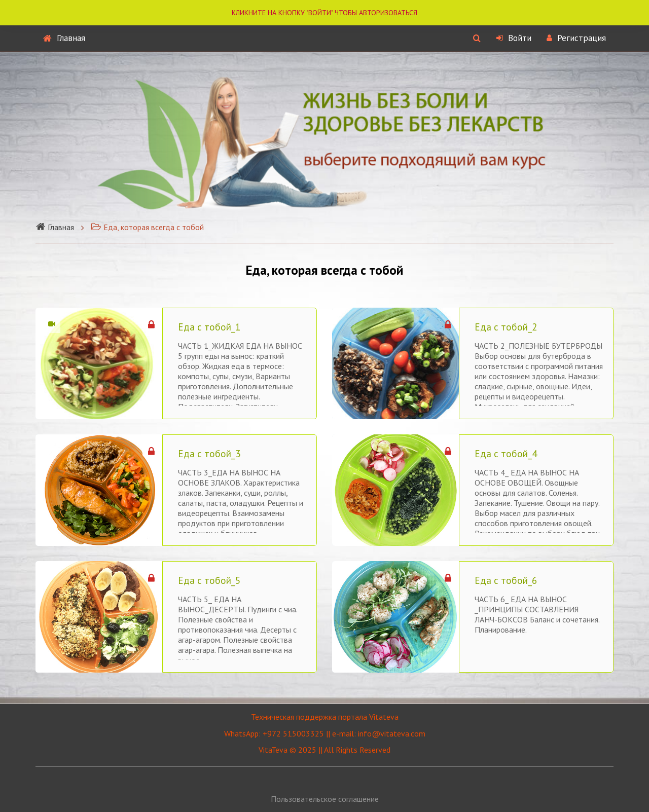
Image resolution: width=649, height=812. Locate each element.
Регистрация (576, 38)
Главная (64, 38)
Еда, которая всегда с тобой (147, 227)
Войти (514, 38)
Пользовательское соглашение (325, 799)
